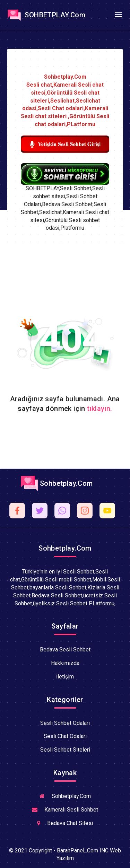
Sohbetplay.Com (57, 483)
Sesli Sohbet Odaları (65, 723)
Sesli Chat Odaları (65, 736)
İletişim (65, 677)
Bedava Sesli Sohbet (65, 650)
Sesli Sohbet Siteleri (65, 750)
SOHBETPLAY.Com (45, 15)
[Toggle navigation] (118, 15)
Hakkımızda (65, 663)
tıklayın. (100, 409)
